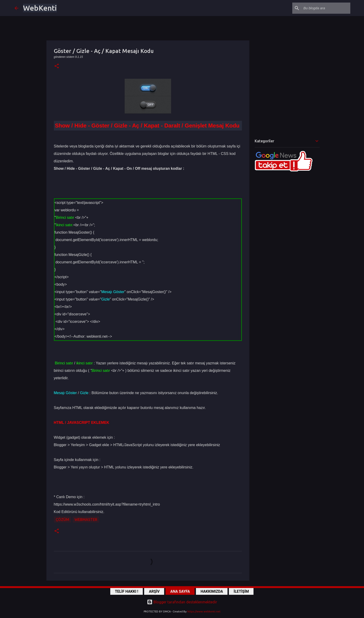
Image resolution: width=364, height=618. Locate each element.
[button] (57, 66)
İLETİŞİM (241, 591)
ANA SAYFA (180, 591)
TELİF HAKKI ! (127, 591)
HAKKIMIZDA (212, 591)
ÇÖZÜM (62, 520)
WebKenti (40, 8)
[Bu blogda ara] (326, 8)
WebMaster (86, 520)
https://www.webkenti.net (204, 611)
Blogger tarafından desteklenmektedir (182, 602)
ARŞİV (154, 591)
